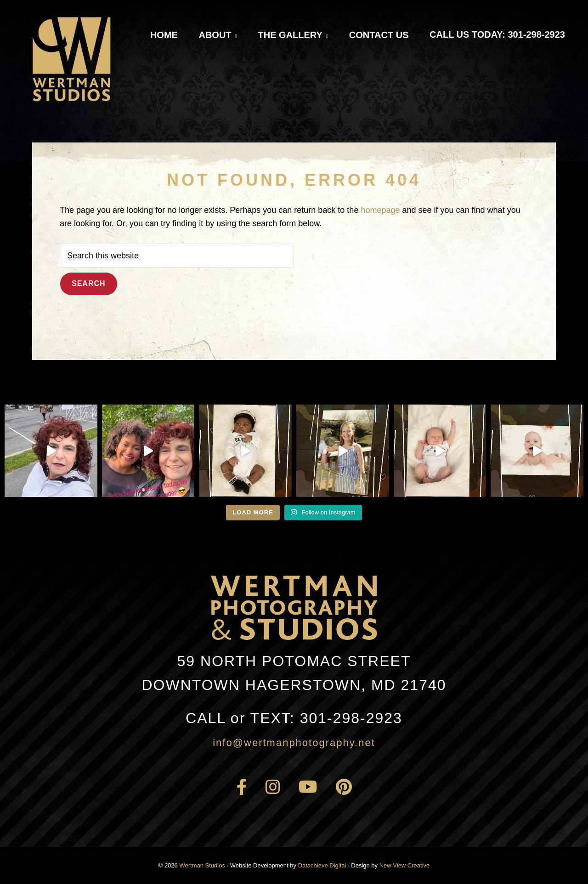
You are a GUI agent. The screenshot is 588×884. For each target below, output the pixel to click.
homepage (380, 210)
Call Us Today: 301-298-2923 (497, 34)
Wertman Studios (202, 865)
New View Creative (405, 865)
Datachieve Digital (322, 865)
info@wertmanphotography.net (294, 743)
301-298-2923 (294, 718)
